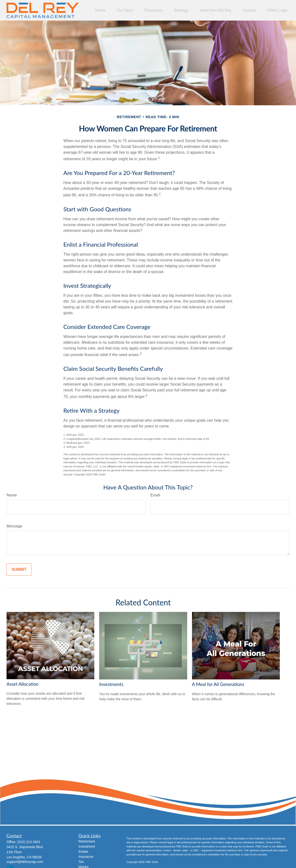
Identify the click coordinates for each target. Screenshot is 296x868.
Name (12, 495)
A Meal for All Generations (218, 684)
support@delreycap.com (25, 862)
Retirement (87, 841)
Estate (83, 852)
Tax (81, 862)
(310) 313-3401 (29, 842)
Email (155, 495)
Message (14, 526)
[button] (100, 10)
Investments (111, 684)
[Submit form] (19, 570)
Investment (87, 846)
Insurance (86, 857)
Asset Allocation (22, 684)
